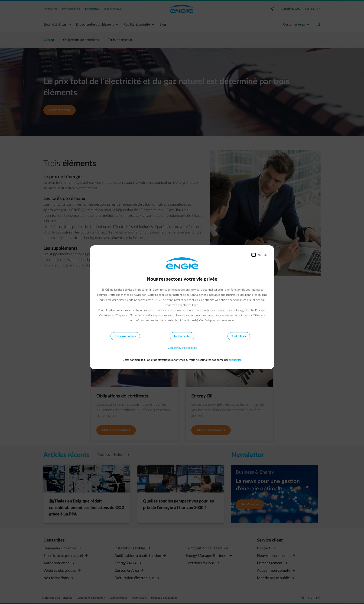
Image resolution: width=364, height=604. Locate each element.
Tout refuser (239, 336)
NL (259, 255)
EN (265, 255)
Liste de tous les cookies (182, 348)
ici (243, 310)
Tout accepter (182, 336)
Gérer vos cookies (125, 336)
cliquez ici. (235, 360)
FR (254, 255)
